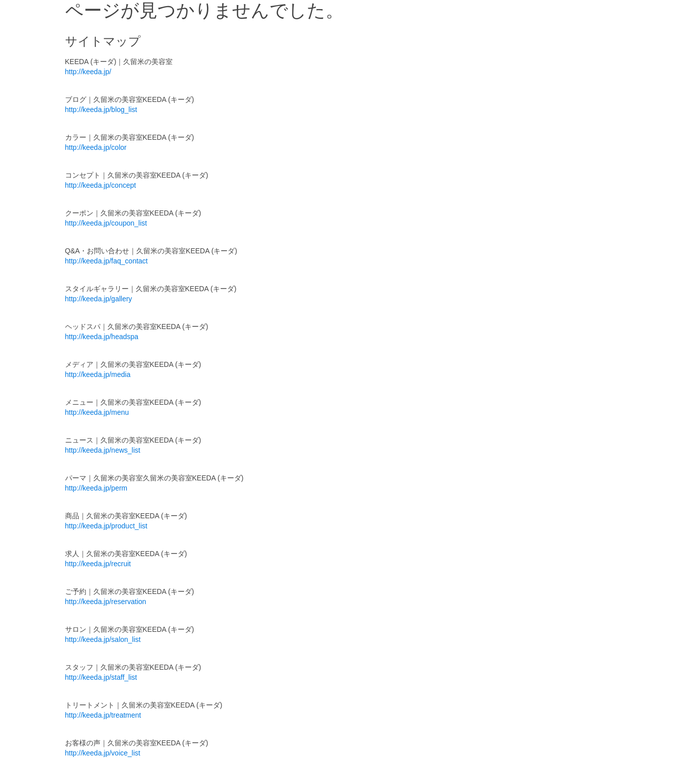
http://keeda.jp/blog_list (101, 110)
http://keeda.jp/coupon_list (106, 223)
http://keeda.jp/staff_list (101, 677)
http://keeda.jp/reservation (106, 602)
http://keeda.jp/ (88, 72)
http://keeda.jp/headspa (102, 337)
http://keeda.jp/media (98, 374)
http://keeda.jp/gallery (99, 299)
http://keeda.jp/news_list (103, 450)
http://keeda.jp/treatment (103, 715)
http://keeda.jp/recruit (98, 564)
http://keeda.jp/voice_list (103, 753)
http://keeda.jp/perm (96, 488)
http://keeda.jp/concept (101, 185)
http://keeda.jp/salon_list (103, 639)
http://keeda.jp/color (96, 147)
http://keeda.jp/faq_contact (106, 261)
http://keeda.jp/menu (97, 412)
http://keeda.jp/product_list (106, 526)
